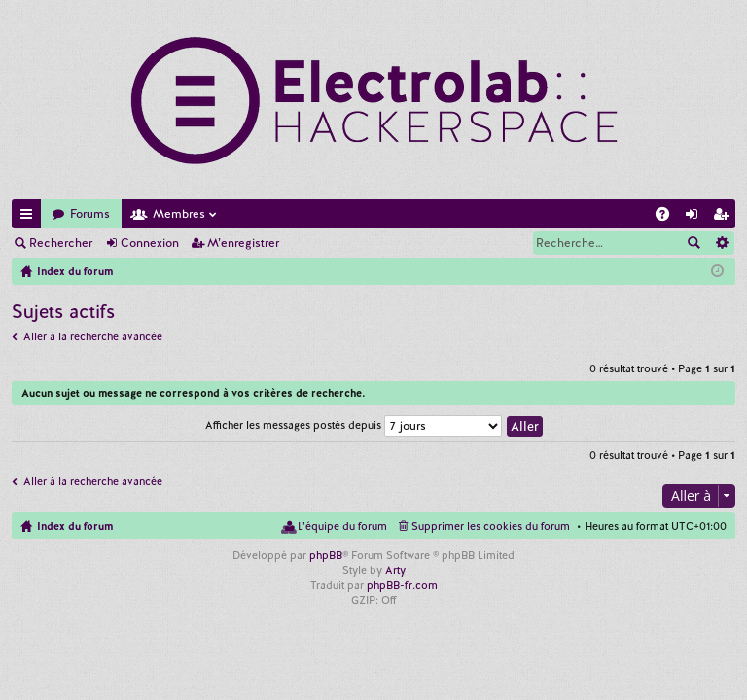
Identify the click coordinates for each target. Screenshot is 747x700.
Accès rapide (30, 217)
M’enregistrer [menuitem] (725, 217)
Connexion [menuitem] (695, 217)
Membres (179, 214)
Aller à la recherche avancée (93, 336)
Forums (90, 214)
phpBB (326, 555)
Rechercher (61, 243)
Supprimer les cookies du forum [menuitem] (491, 526)
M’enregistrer (243, 243)
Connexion (150, 243)
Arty (395, 570)
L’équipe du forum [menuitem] (342, 526)
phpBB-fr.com (402, 585)
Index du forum (75, 526)
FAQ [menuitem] (668, 217)
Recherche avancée (721, 243)
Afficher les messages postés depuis (354, 425)
